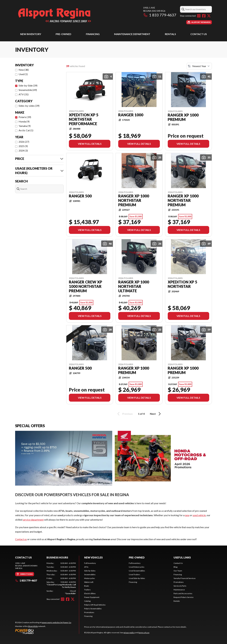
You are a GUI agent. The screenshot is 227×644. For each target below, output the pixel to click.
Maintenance (179, 590)
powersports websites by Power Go (56, 622)
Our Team (178, 571)
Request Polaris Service (183, 597)
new (187, 515)
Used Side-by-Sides (137, 578)
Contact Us (199, 34)
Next (156, 414)
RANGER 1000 (131, 115)
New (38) (24, 70)
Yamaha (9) (25, 126)
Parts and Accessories (183, 593)
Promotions (89, 612)
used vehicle (199, 515)
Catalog (87, 601)
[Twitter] (209, 16)
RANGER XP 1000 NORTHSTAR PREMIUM (134, 200)
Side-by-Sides (90, 571)
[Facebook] (204, 16)
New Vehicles (93, 557)
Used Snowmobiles (137, 571)
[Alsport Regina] (55, 15)
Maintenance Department (132, 34)
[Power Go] (43, 631)
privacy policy (129, 633)
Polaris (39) (25, 117)
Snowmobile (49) (28, 90)
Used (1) (23, 74)
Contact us (21, 539)
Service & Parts (180, 586)
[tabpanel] (61, 578)
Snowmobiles (90, 574)
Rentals (170, 34)
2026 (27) (24, 142)
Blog (175, 567)
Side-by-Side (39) (28, 85)
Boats (87, 586)
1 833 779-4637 (160, 15)
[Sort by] (199, 66)
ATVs (86, 567)
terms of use (144, 633)
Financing (93, 34)
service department (33, 520)
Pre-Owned (63, 34)
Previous (125, 414)
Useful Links (182, 557)
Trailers (87, 590)
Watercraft (89, 582)
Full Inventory (90, 563)
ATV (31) (24, 94)
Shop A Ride (33, 626)
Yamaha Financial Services (185, 578)
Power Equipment (92, 597)
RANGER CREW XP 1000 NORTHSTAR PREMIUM (86, 286)
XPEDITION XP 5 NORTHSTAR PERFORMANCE (84, 119)
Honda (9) (24, 121)
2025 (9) (23, 146)
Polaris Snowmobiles (93, 609)
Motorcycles (90, 578)
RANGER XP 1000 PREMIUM (183, 117)
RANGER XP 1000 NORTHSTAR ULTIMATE (134, 286)
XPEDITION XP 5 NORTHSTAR (182, 284)
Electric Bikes (90, 593)
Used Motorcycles (137, 567)
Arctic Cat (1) (26, 130)
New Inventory (31, 34)
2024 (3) (23, 150)
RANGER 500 (80, 196)
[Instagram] (199, 16)
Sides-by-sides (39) (29, 106)
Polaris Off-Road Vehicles (95, 605)
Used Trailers (134, 574)
